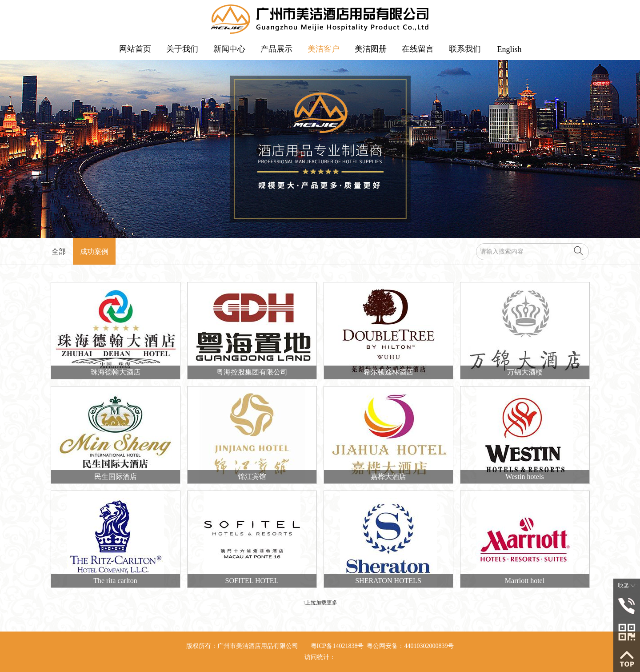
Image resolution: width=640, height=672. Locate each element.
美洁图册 (371, 49)
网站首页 (135, 49)
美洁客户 (324, 49)
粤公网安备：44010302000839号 (410, 646)
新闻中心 (229, 49)
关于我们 (182, 49)
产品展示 (276, 49)
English (509, 49)
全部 (59, 251)
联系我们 (465, 49)
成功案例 (94, 251)
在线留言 (418, 49)
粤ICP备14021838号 (337, 646)
